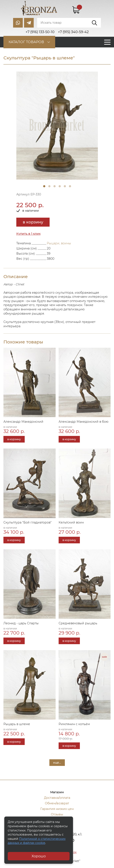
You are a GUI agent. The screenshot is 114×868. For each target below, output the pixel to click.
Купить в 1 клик (28, 234)
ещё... (57, 763)
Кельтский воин (71, 522)
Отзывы (57, 814)
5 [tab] (65, 186)
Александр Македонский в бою (84, 422)
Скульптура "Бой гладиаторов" (27, 522)
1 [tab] (44, 186)
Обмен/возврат (57, 803)
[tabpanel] (57, 126)
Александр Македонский (23, 422)
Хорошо (39, 856)
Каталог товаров (26, 42)
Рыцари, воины (59, 243)
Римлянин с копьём (74, 724)
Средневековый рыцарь (78, 623)
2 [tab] (49, 186)
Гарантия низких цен (57, 809)
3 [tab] (55, 186)
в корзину (33, 222)
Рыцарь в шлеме (17, 724)
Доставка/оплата (57, 798)
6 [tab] (70, 186)
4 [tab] (60, 186)
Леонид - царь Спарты (21, 623)
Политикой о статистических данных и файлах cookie (37, 841)
